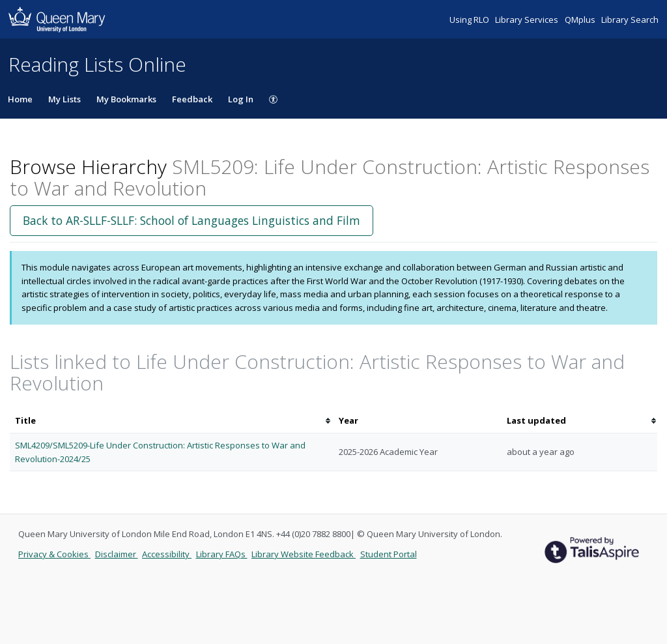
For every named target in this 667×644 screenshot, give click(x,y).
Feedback (192, 99)
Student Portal (389, 554)
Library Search (630, 20)
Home (20, 99)
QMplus (581, 20)
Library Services (528, 20)
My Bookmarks (126, 99)
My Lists (64, 99)
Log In (241, 99)
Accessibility (167, 554)
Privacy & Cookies (54, 554)
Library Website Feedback (304, 554)
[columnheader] (172, 421)
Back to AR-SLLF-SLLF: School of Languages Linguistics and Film (192, 220)
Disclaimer (117, 554)
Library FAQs (222, 554)
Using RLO (470, 20)
